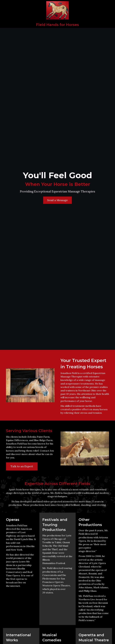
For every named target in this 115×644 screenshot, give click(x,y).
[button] (57, 200)
